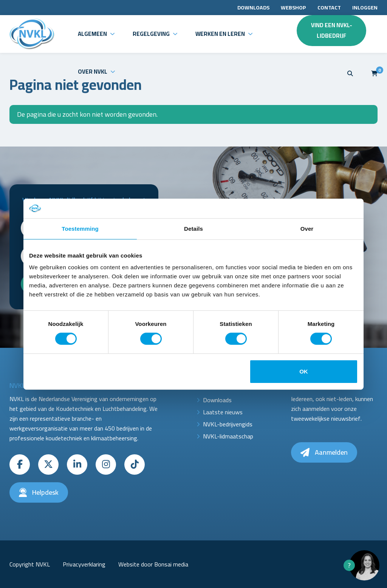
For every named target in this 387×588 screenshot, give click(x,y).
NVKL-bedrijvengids (228, 424)
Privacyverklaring (84, 564)
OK (304, 371)
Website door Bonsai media (153, 564)
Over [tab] (307, 229)
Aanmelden (324, 452)
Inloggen (365, 8)
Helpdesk (39, 492)
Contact (329, 8)
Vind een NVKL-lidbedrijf (332, 30)
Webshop (293, 8)
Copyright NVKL (30, 564)
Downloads (253, 8)
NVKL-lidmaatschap (228, 436)
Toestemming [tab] (80, 229)
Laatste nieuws (223, 412)
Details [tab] (193, 229)
